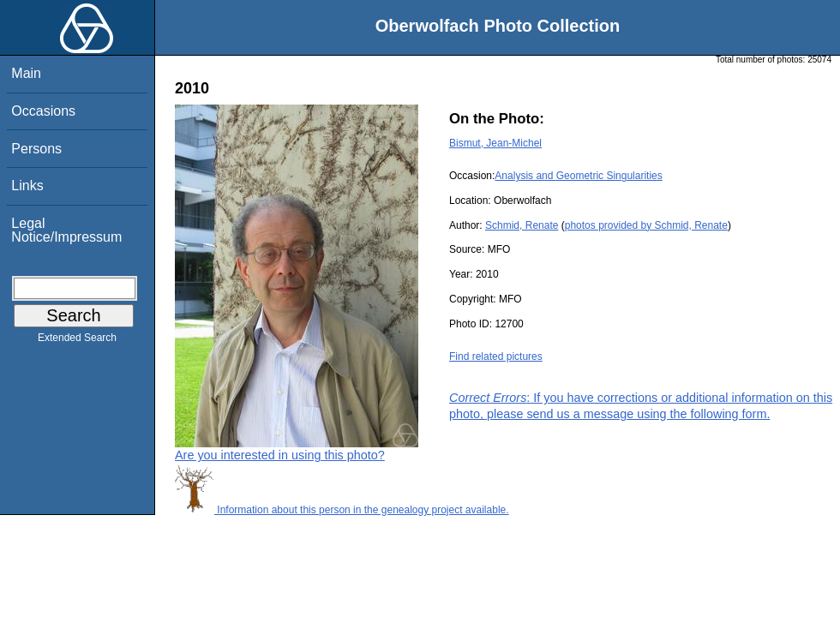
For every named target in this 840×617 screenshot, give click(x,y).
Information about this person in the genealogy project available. (342, 510)
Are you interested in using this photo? (280, 455)
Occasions (43, 111)
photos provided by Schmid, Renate (646, 225)
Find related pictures (496, 356)
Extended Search (77, 341)
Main (26, 73)
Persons (36, 149)
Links (27, 186)
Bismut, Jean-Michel (495, 143)
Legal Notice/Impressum (66, 230)
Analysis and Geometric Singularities (578, 176)
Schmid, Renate (522, 225)
